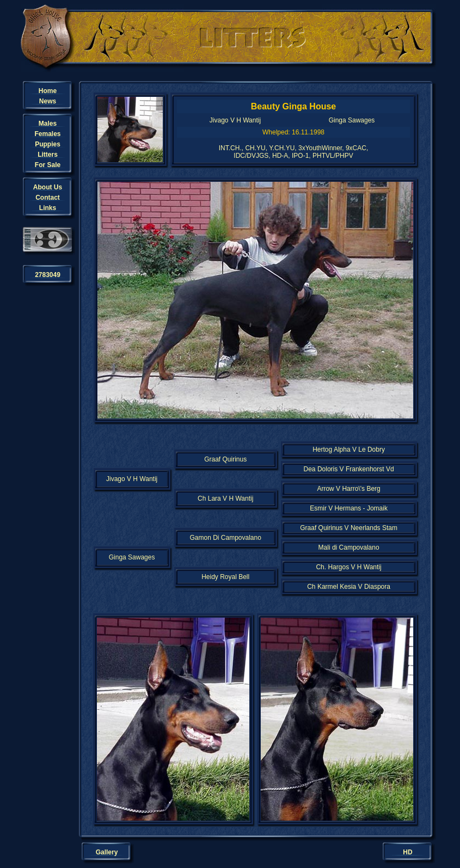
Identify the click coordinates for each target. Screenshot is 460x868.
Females (47, 134)
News (48, 101)
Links (48, 208)
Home (48, 91)
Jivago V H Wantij (235, 120)
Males (48, 124)
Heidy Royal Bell (225, 577)
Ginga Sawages (352, 120)
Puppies (48, 144)
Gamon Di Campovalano (225, 538)
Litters (48, 155)
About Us (48, 187)
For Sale (48, 165)
